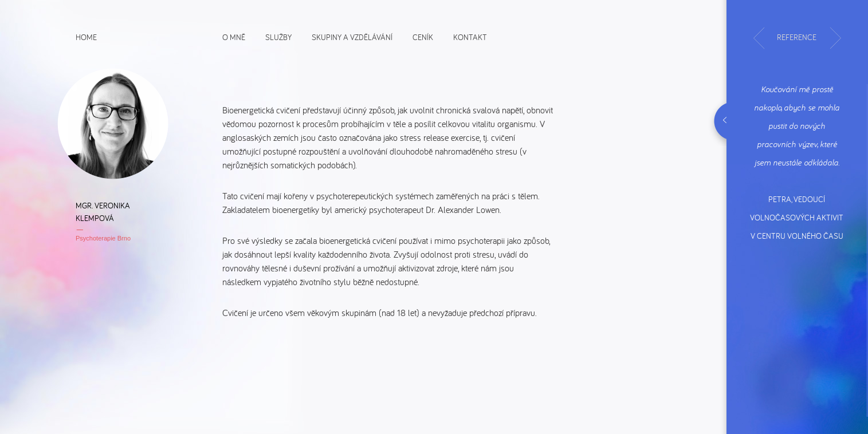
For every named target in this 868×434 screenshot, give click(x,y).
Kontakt (470, 37)
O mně (234, 37)
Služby (278, 37)
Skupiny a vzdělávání (352, 37)
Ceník (423, 37)
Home (86, 37)
